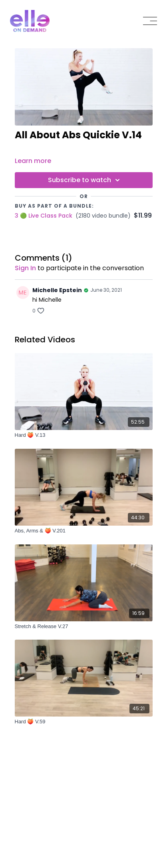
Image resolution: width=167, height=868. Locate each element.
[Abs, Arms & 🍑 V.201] (84, 531)
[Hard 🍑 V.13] (84, 435)
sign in (25, 268)
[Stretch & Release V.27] (84, 626)
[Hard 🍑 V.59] (84, 722)
